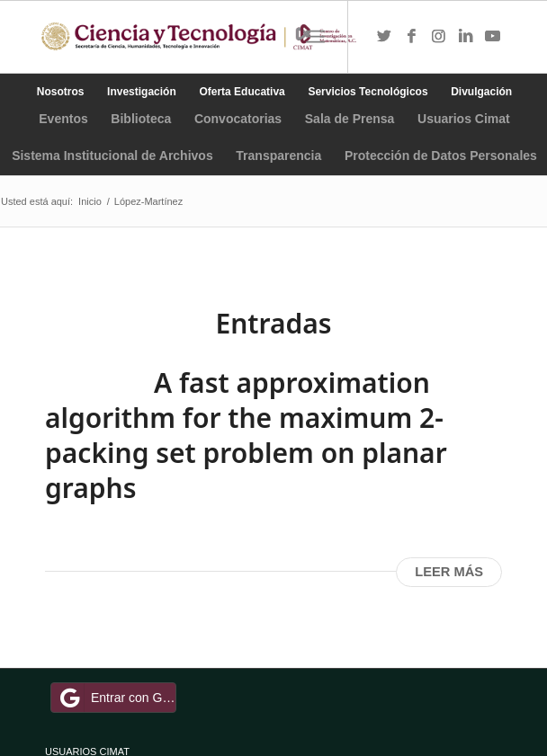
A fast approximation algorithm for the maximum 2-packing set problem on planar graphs (246, 435)
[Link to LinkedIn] (465, 37)
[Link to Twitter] (384, 37)
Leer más (449, 572)
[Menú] (315, 37)
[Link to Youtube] (492, 37)
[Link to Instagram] (438, 37)
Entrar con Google (116, 698)
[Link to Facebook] (411, 37)
